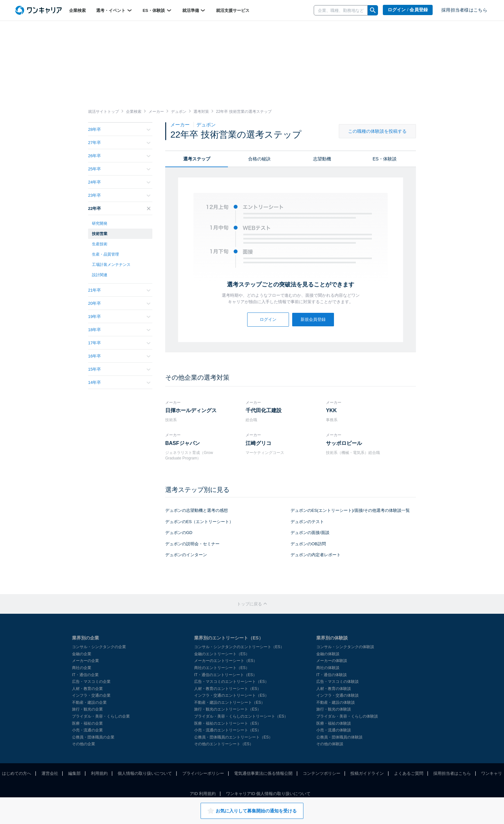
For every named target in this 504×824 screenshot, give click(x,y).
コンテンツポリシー (322, 773)
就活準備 (194, 10)
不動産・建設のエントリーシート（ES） (230, 702)
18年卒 (119, 330)
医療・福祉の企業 (87, 723)
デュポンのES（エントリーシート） (199, 522)
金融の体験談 (328, 654)
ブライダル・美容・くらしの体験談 (347, 716)
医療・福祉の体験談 (334, 723)
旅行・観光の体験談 (334, 709)
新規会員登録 (313, 319)
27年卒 (119, 143)
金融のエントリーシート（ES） (222, 654)
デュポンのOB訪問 (308, 544)
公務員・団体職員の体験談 (339, 737)
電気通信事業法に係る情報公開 (263, 773)
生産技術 (100, 244)
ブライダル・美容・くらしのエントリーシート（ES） (241, 716)
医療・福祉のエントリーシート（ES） (228, 723)
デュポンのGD (179, 533)
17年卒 (119, 343)
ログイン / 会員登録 (408, 10)
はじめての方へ (17, 773)
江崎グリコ (258, 443)
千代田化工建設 (264, 410)
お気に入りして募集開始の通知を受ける (252, 811)
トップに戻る (252, 604)
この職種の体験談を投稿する (377, 131)
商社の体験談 (328, 668)
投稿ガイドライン (367, 773)
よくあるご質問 (409, 773)
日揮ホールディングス (191, 410)
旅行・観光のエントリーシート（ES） (228, 709)
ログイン (268, 319)
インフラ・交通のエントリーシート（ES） (231, 695)
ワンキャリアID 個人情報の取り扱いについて (268, 794)
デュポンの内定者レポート (316, 555)
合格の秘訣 (259, 159)
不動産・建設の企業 (89, 702)
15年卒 (119, 369)
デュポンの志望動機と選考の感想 (197, 510)
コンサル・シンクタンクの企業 (99, 647)
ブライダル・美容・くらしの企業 (101, 716)
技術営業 (100, 234)
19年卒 (119, 317)
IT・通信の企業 (85, 675)
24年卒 (119, 182)
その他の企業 (84, 744)
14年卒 (119, 382)
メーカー (181, 125)
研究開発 (100, 223)
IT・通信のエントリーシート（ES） (225, 675)
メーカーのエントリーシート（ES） (226, 661)
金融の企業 (82, 654)
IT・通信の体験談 (332, 675)
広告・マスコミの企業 (91, 682)
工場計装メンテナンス (111, 265)
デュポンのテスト (307, 522)
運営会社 (50, 773)
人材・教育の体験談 (334, 689)
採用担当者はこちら (452, 773)
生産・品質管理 (105, 254)
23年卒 (119, 195)
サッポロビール (344, 443)
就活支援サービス (233, 10)
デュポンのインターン (186, 555)
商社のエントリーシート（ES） (222, 668)
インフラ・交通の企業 (91, 695)
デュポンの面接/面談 (310, 533)
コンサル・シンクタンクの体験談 (345, 647)
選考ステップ (197, 159)
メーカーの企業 (85, 661)
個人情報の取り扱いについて (145, 773)
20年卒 (119, 303)
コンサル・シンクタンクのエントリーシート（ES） (239, 647)
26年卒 (119, 156)
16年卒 (119, 356)
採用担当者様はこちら (464, 10)
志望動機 (322, 159)
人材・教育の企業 (87, 689)
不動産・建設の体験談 (336, 702)
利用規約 (99, 773)
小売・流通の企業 (87, 730)
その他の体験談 (330, 744)
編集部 (74, 773)
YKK (331, 410)
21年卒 (119, 290)
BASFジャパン (183, 443)
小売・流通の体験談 (334, 730)
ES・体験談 (157, 10)
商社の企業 (82, 668)
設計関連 (100, 275)
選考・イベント (114, 10)
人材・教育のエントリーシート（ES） (228, 689)
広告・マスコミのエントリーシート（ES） (231, 682)
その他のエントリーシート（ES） (224, 744)
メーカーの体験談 (332, 661)
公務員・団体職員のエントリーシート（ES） (233, 737)
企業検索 (77, 10)
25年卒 (119, 169)
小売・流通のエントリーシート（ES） (228, 730)
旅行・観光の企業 (87, 709)
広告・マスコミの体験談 (337, 682)
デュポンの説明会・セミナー (192, 544)
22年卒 (119, 208)
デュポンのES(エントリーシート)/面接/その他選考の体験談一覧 (350, 510)
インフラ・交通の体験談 (337, 695)
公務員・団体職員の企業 (93, 737)
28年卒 (119, 129)
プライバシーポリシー (203, 773)
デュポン (206, 125)
